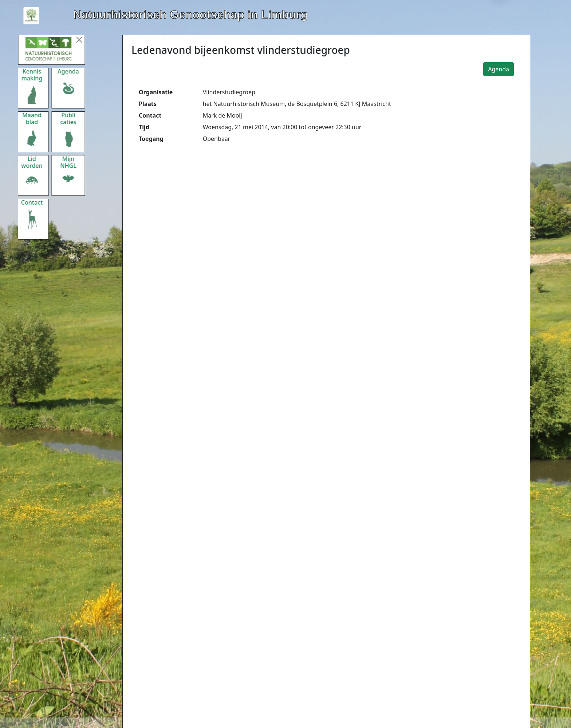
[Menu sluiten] (84, 40)
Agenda (499, 69)
